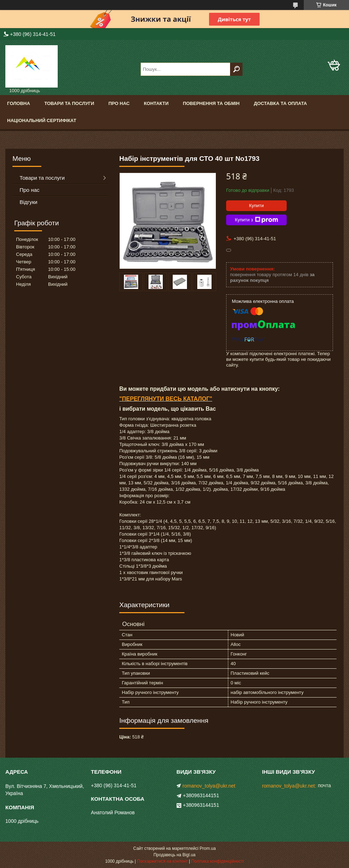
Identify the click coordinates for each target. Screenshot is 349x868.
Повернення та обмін (211, 103)
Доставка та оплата (280, 103)
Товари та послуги (69, 103)
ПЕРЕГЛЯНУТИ (143, 399)
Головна (19, 103)
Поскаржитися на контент (162, 861)
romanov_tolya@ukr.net (209, 786)
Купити (256, 206)
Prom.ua (208, 848)
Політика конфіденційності (218, 861)
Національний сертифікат (42, 120)
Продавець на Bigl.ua (174, 855)
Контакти (156, 103)
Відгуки (28, 202)
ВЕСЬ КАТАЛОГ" (188, 399)
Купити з (256, 220)
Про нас (119, 103)
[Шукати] (236, 69)
